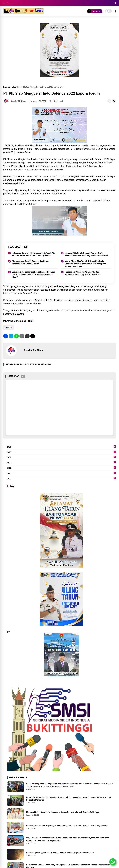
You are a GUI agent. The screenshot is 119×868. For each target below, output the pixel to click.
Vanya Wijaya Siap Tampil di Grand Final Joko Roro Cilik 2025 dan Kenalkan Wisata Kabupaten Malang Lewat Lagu (86, 264)
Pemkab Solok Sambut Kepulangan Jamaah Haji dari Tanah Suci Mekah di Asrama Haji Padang (67, 826)
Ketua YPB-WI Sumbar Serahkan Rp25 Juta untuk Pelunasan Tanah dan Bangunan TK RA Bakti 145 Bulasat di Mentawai (68, 799)
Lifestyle (15, 87)
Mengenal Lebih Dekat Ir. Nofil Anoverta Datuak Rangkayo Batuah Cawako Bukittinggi (63, 812)
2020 (62, 479)
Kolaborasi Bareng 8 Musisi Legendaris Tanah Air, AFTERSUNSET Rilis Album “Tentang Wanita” (33, 254)
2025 (62, 452)
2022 (62, 468)
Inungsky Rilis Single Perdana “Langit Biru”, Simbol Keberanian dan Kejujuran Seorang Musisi (86, 254)
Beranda (6, 87)
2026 (62, 447)
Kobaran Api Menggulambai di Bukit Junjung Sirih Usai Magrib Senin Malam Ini (60, 853)
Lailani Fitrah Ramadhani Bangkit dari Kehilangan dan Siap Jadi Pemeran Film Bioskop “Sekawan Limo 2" (33, 274)
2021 (62, 473)
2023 (62, 463)
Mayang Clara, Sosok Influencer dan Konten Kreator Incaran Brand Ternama (31, 262)
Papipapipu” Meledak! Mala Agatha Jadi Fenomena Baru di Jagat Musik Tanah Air (83, 273)
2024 (62, 458)
